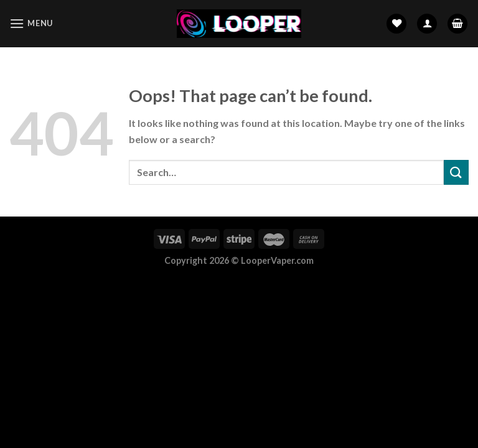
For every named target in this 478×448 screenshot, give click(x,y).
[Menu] (31, 23)
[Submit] (456, 172)
